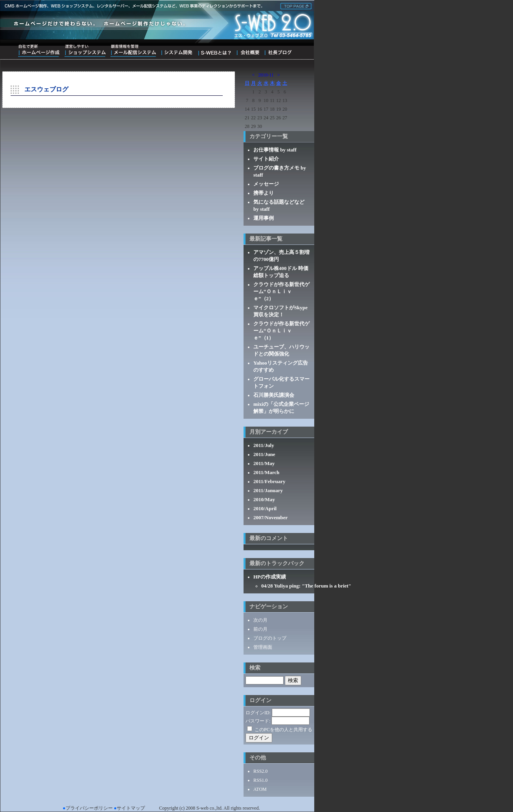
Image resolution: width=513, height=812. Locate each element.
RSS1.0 (260, 780)
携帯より (264, 193)
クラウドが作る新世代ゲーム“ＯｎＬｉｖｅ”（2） (281, 291)
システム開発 (177, 51)
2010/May (264, 499)
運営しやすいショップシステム (85, 51)
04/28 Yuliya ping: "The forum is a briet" (306, 586)
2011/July (264, 445)
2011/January (268, 490)
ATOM (260, 789)
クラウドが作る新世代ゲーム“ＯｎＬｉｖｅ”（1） (281, 331)
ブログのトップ (270, 638)
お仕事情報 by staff (275, 150)
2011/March (266, 472)
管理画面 (263, 647)
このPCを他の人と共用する (283, 730)
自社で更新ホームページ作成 (39, 51)
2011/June (264, 454)
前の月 (260, 629)
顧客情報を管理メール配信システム (133, 51)
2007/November (270, 517)
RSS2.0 (260, 771)
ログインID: (258, 713)
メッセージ (266, 184)
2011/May (264, 463)
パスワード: (258, 721)
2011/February (269, 481)
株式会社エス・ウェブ (295, 5)
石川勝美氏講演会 (274, 395)
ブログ (278, 51)
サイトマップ (131, 808)
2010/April (265, 508)
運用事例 (264, 218)
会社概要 (248, 51)
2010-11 (266, 75)
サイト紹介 (266, 159)
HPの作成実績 (270, 577)
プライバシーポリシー (89, 808)
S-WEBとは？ (214, 51)
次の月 (260, 620)
